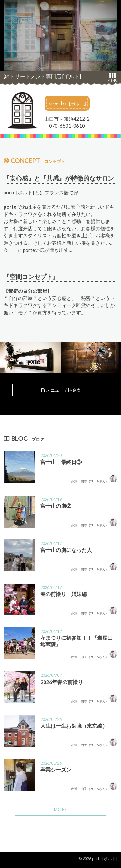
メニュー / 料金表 (61, 390)
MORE (60, 809)
